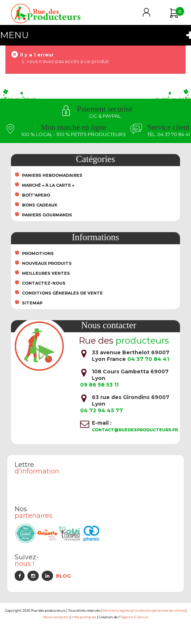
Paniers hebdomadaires (52, 175)
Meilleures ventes (46, 273)
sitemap (32, 303)
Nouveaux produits (47, 263)
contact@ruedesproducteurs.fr (135, 430)
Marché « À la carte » (48, 185)
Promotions (38, 253)
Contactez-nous (44, 283)
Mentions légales (117, 610)
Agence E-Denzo (134, 617)
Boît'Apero (36, 195)
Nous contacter (56, 617)
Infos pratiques (84, 617)
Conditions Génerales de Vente (62, 293)
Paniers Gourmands (47, 215)
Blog (63, 576)
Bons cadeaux (40, 205)
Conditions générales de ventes (159, 610)
